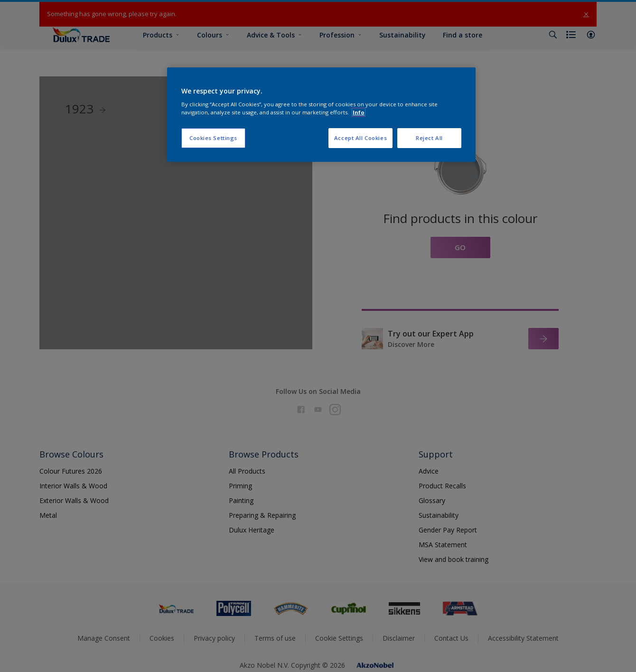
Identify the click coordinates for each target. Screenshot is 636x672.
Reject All (429, 138)
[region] (321, 115)
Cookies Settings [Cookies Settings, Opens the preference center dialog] (213, 138)
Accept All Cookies (360, 138)
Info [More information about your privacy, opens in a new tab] (359, 112)
